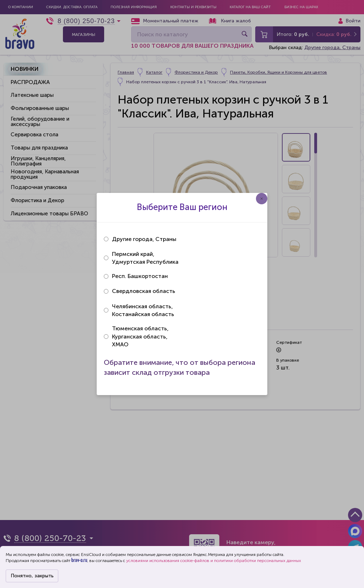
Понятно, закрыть (32, 576)
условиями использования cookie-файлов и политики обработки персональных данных (214, 561)
